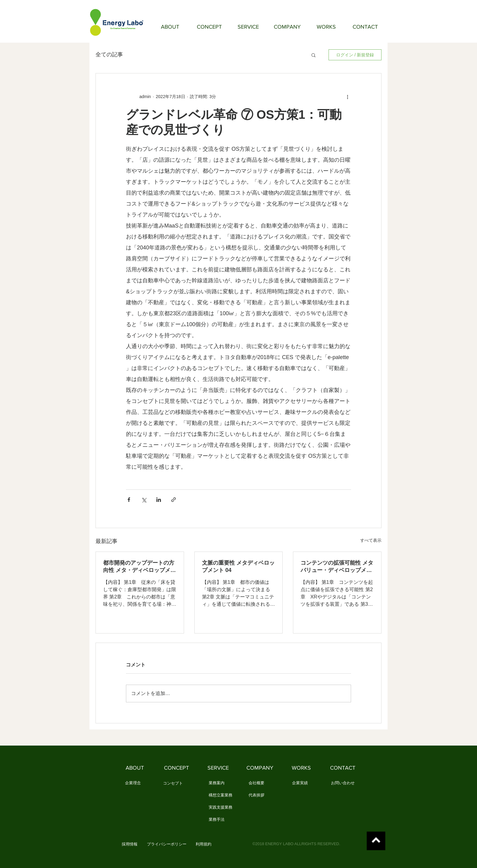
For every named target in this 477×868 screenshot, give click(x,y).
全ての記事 (109, 55)
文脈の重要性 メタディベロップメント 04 (238, 566)
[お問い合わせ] (343, 783)
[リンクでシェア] (174, 500)
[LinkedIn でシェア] (159, 500)
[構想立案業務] (221, 796)
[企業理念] (133, 783)
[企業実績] (300, 783)
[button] (313, 55)
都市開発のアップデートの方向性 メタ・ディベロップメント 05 (139, 567)
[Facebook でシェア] (129, 500)
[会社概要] (256, 783)
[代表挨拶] (256, 796)
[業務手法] (216, 820)
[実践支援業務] (221, 808)
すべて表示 (371, 540)
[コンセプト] (173, 784)
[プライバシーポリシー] (167, 845)
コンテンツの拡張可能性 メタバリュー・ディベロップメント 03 (337, 567)
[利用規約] (203, 845)
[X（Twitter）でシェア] (144, 500)
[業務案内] (216, 783)
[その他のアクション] (347, 97)
